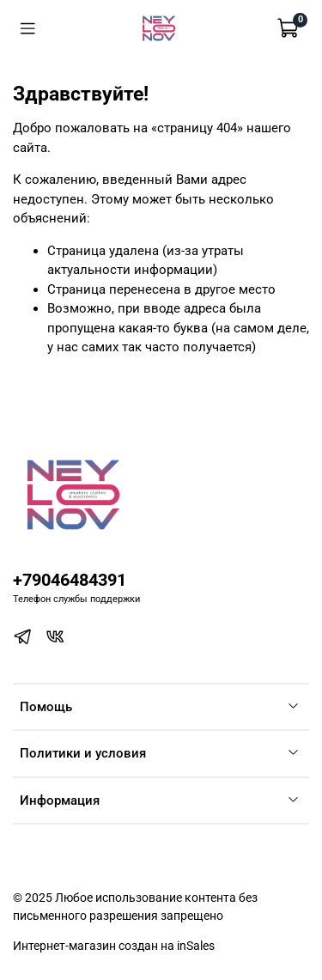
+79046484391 (70, 580)
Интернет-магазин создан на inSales (114, 946)
